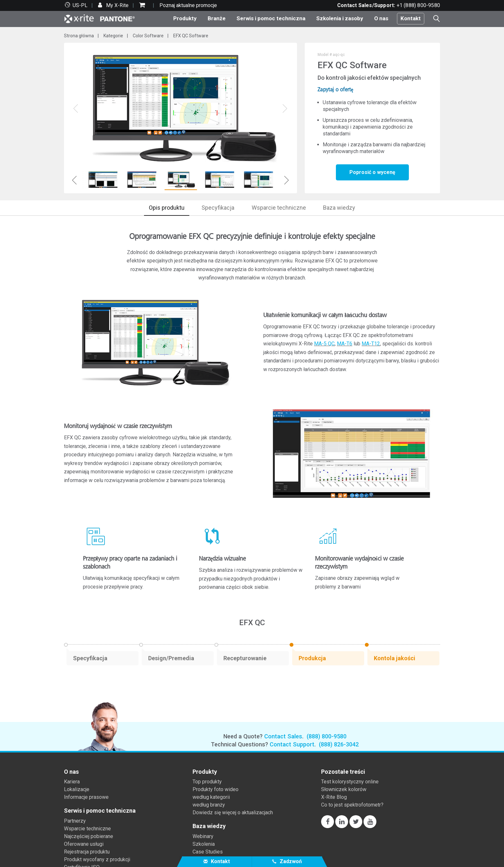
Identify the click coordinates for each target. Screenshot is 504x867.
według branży (209, 805)
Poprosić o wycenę (372, 172)
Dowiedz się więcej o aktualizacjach (233, 812)
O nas (381, 18)
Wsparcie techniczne (279, 208)
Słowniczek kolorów (344, 789)
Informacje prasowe (86, 797)
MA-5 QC (324, 344)
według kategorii (211, 797)
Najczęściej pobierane (89, 836)
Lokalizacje (77, 789)
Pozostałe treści (343, 772)
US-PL (80, 5)
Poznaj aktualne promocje (188, 5)
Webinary (203, 836)
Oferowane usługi (84, 844)
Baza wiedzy (339, 208)
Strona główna (79, 36)
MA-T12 (371, 344)
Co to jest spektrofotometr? (352, 805)
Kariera (72, 782)
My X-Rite (117, 5)
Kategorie (113, 36)
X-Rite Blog (334, 797)
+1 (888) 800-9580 (418, 5)
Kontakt (411, 18)
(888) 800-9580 (327, 736)
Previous (74, 180)
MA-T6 (345, 344)
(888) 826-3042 (339, 744)
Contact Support (292, 744)
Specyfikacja (218, 208)
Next (287, 180)
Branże (217, 18)
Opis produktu (167, 208)
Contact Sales (283, 736)
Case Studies (208, 852)
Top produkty (207, 782)
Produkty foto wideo (216, 789)
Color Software (148, 36)
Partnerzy (75, 821)
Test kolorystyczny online (350, 782)
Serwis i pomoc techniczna (271, 18)
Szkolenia (204, 844)
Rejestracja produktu (87, 852)
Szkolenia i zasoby (340, 18)
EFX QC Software (191, 36)
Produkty (185, 18)
